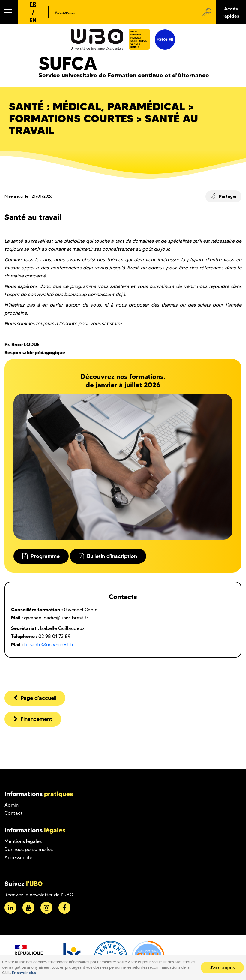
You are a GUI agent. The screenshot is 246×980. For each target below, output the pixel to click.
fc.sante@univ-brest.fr (49, 644)
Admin (12, 805)
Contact (13, 813)
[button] (9, 12)
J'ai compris (222, 968)
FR (33, 4)
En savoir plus (24, 973)
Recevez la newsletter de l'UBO (39, 895)
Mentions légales (23, 841)
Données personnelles (29, 849)
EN (33, 20)
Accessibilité (18, 857)
